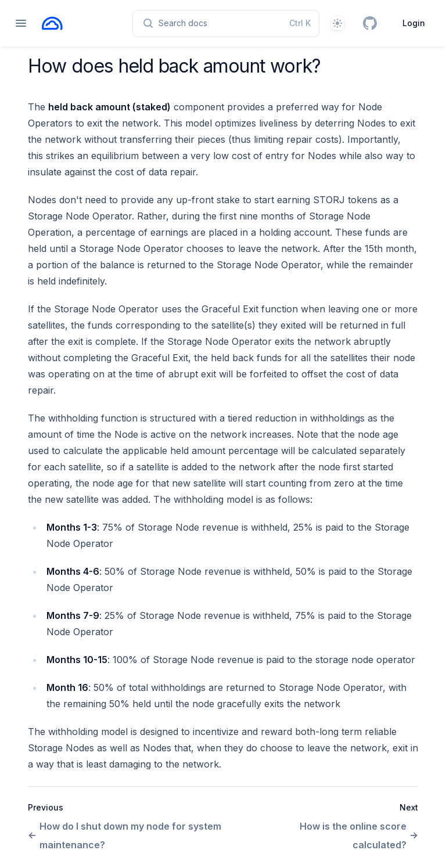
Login (414, 23)
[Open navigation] (21, 23)
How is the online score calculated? (359, 835)
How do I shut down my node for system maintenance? (125, 835)
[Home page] (52, 23)
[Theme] (337, 23)
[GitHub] (370, 23)
